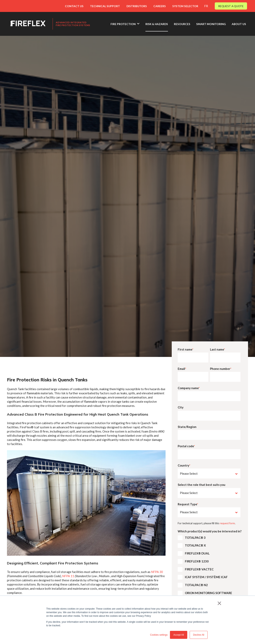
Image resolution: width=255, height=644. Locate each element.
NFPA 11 (68, 576)
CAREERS (160, 6)
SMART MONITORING (211, 24)
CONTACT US (74, 6)
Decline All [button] (199, 635)
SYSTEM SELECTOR (185, 6)
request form (227, 523)
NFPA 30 (157, 572)
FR (206, 6)
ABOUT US (239, 24)
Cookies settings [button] (159, 635)
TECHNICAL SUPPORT (105, 6)
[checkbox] (209, 566)
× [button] (219, 603)
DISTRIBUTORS (137, 6)
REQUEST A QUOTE (231, 6)
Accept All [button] (179, 635)
